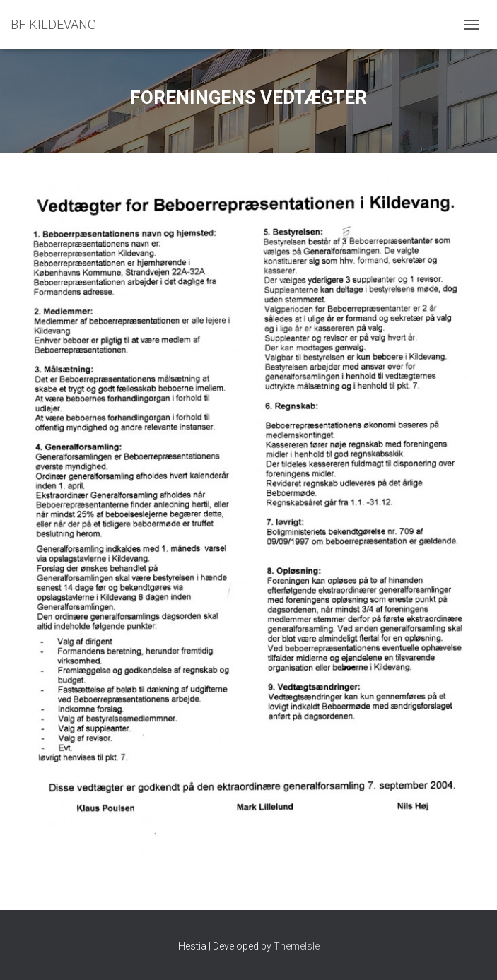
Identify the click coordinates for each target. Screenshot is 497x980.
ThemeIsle (297, 946)
